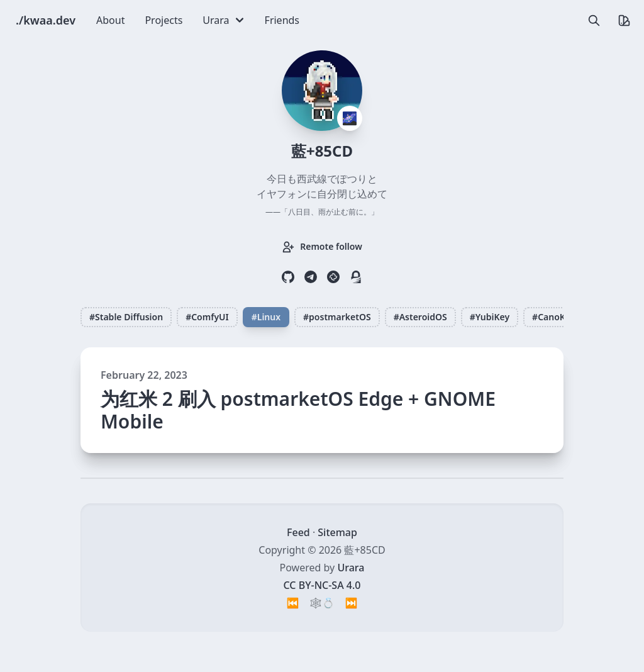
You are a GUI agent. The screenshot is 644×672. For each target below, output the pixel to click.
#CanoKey (553, 317)
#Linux (266, 317)
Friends (282, 20)
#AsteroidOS (420, 317)
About (110, 20)
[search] (594, 20)
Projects (164, 20)
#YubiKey (490, 317)
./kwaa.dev (46, 20)
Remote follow (322, 247)
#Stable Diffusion (126, 317)
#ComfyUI (207, 317)
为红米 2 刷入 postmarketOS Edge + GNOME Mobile (298, 410)
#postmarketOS (337, 317)
